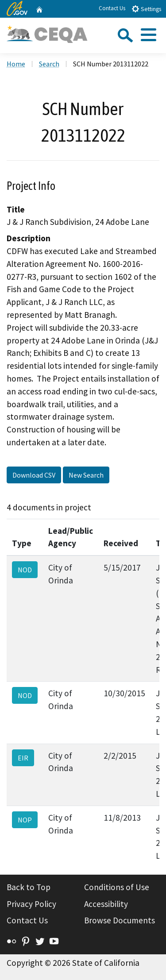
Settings (146, 9)
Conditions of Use (117, 887)
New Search (86, 475)
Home (16, 64)
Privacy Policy (31, 904)
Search (49, 64)
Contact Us (112, 8)
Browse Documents (120, 920)
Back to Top (29, 887)
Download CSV (34, 475)
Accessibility (106, 904)
